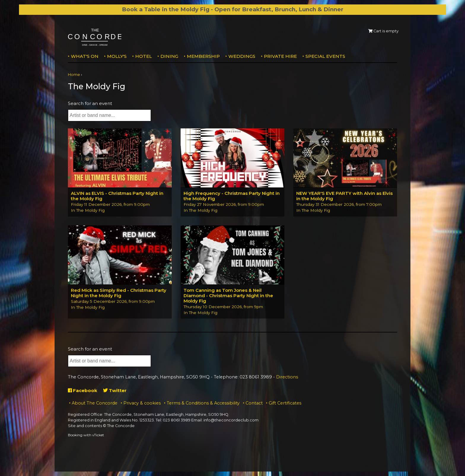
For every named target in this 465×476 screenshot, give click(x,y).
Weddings (242, 56)
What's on (85, 56)
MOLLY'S (117, 56)
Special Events (325, 56)
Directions (287, 377)
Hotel (144, 56)
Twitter (115, 390)
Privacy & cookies (142, 403)
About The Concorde (95, 403)
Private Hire (280, 56)
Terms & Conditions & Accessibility (203, 403)
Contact (254, 403)
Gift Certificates (285, 403)
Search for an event (90, 103)
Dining (169, 56)
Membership (203, 56)
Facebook (83, 390)
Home (74, 75)
